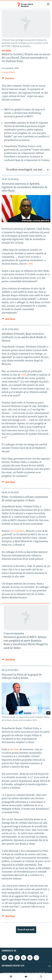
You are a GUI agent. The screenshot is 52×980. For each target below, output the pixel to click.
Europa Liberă (8, 72)
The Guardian (17, 531)
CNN (30, 264)
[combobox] (28, 170)
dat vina (14, 750)
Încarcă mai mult (26, 930)
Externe (6, 51)
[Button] (8, 79)
